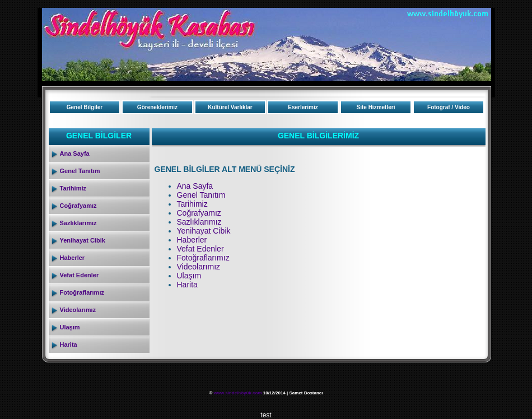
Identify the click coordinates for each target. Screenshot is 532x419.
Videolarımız (78, 310)
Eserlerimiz (303, 107)
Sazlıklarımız (78, 223)
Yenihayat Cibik (83, 240)
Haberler (73, 258)
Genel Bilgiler (85, 107)
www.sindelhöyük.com (238, 393)
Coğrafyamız (78, 206)
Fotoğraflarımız (82, 292)
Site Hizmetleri (376, 107)
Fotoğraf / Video (449, 107)
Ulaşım (70, 327)
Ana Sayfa (75, 153)
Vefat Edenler (80, 275)
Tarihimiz (73, 188)
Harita (69, 344)
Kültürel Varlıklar (230, 107)
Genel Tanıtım (80, 171)
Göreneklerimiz (157, 107)
